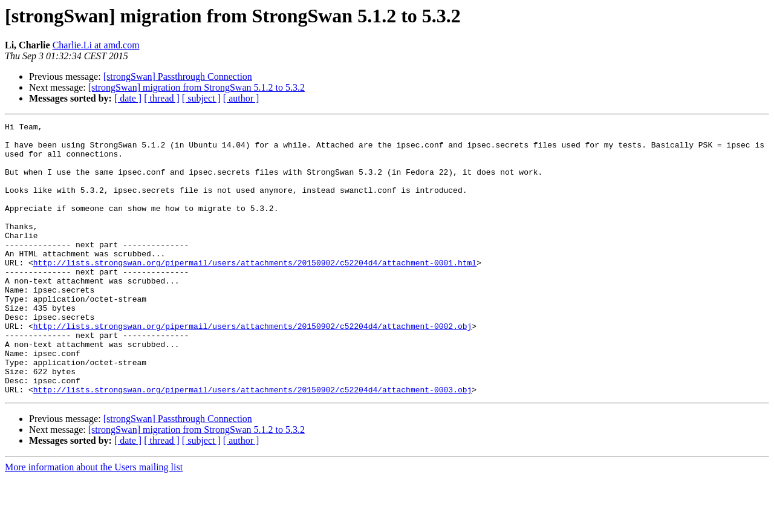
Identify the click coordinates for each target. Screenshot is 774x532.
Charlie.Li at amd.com (96, 45)
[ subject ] (201, 98)
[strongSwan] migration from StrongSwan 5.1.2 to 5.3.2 (197, 87)
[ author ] (241, 98)
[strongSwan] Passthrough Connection (178, 76)
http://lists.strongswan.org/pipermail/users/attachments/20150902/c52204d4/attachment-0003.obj (252, 444)
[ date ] (128, 98)
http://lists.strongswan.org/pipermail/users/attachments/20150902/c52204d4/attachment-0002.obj (252, 368)
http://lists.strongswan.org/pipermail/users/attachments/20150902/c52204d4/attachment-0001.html (255, 291)
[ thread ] (162, 98)
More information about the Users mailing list (94, 521)
